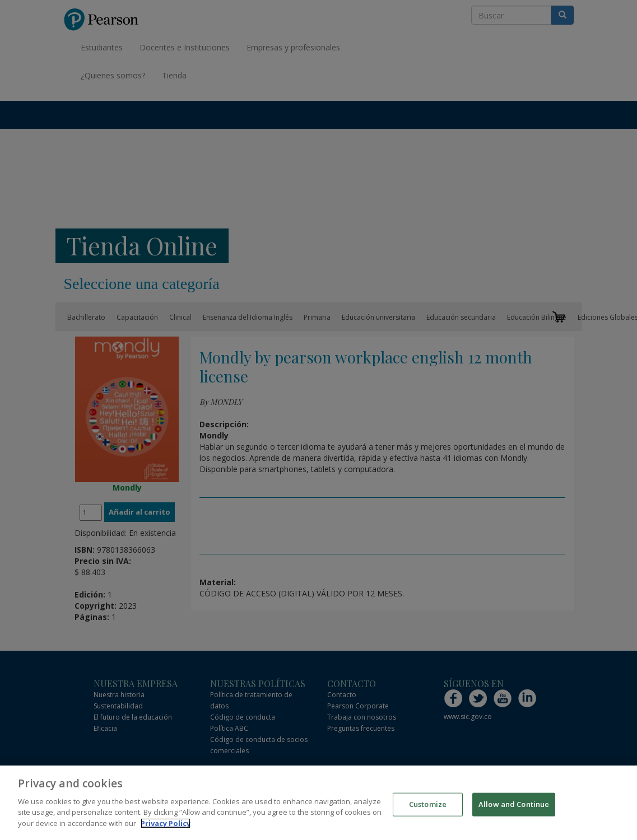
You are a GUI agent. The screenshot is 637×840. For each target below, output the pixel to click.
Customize (428, 811)
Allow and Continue (514, 811)
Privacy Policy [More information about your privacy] (166, 830)
